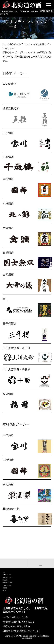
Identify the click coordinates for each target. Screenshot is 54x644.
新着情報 (8, 570)
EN (44, 11)
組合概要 (8, 585)
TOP (5, 556)
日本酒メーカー (12, 561)
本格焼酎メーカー (14, 565)
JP (38, 11)
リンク (7, 590)
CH (51, 11)
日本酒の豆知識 (12, 580)
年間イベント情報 (14, 575)
